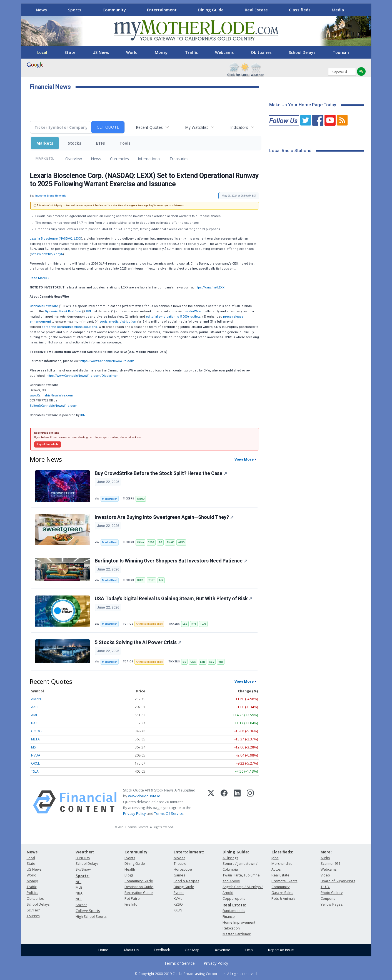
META (35, 739)
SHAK (170, 542)
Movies (179, 858)
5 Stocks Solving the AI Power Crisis (138, 642)
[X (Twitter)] (211, 802)
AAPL (35, 707)
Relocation (231, 928)
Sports (75, 10)
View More (244, 459)
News (41, 10)
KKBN (178, 910)
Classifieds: (282, 852)
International (149, 159)
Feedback (162, 950)
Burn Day (83, 858)
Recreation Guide (139, 893)
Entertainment (162, 10)
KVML (178, 899)
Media (338, 10)
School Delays (302, 52)
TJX (161, 580)
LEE (185, 624)
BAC (34, 723)
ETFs (100, 143)
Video (325, 875)
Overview (74, 159)
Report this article (48, 444)
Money (161, 52)
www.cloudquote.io (144, 796)
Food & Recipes (186, 881)
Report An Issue (281, 950)
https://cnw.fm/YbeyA (47, 254)
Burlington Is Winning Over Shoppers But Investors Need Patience (171, 561)
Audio (325, 858)
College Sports (88, 911)
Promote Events (284, 881)
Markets (45, 143)
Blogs (129, 875)
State (70, 52)
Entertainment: (189, 852)
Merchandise (282, 864)
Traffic (191, 52)
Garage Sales (282, 893)
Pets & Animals (283, 899)
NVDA (36, 755)
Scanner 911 (331, 864)
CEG (193, 662)
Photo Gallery (332, 893)
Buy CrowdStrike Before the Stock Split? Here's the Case (161, 473)
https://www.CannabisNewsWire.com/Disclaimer (82, 376)
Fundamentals (234, 911)
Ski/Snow (83, 869)
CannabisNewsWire (44, 306)
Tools (125, 143)
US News (101, 52)
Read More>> (39, 278)
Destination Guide (139, 887)
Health (130, 869)
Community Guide (139, 881)
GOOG (36, 731)
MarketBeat (110, 499)
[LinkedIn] (237, 802)
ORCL (35, 763)
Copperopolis (234, 899)
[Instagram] (250, 802)
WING (181, 542)
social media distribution (118, 322)
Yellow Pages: (332, 904)
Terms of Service (179, 963)
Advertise (222, 950)
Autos (276, 869)
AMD (35, 715)
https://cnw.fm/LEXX (209, 287)
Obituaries (261, 52)
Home (103, 950)
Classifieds (300, 10)
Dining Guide (211, 10)
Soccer (81, 905)
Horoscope (183, 869)
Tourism (341, 52)
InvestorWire (192, 311)
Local (42, 52)
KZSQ (178, 904)
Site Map (192, 950)
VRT (221, 662)
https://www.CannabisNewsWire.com (107, 361)
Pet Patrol (133, 899)
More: (326, 852)
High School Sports (91, 917)
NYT (194, 624)
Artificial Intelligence (149, 624)
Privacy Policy (134, 813)
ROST (151, 580)
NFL (78, 882)
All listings (230, 858)
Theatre (180, 864)
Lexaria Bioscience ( (45, 239)
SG (160, 542)
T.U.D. (325, 887)
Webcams (224, 52)
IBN (83, 415)
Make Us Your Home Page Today (303, 105)
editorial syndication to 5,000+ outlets (173, 317)
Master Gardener (237, 934)
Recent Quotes (149, 127)
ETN (203, 662)
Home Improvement (239, 922)
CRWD (141, 499)
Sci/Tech (34, 910)
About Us (131, 950)
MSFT (35, 747)
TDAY (203, 624)
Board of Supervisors (338, 881)
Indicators (239, 127)
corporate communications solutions (69, 327)
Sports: (83, 876)
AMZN (36, 699)
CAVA (140, 542)
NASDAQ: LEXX (70, 239)
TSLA (35, 771)
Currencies (119, 159)
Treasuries (179, 159)
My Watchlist (197, 127)
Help (249, 950)
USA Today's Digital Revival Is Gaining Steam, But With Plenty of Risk (173, 599)
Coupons (328, 899)
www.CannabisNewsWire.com (51, 395)
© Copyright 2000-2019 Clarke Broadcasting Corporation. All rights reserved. (196, 974)
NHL (79, 899)
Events (130, 858)
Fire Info (131, 904)
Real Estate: (234, 905)
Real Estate (256, 10)
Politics (32, 893)
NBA (79, 893)
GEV (212, 662)
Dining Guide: (236, 852)
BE (184, 662)
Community (114, 10)
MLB (79, 887)
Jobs (275, 858)
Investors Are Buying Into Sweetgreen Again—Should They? (164, 517)
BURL (140, 580)
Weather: (85, 852)
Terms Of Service (169, 813)
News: (33, 852)
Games (179, 875)
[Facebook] (224, 802)
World (132, 52)
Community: (137, 852)
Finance (229, 917)
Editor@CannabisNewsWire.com (53, 406)
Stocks (75, 143)
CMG (151, 542)
